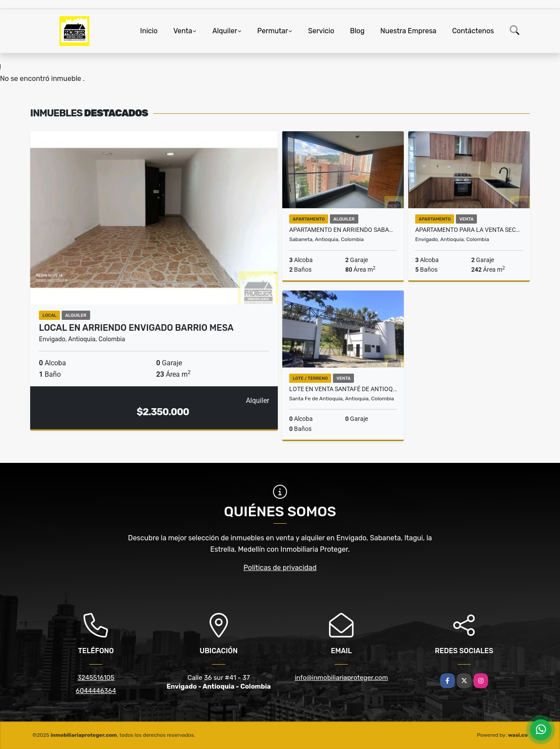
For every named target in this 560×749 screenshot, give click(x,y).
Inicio (149, 31)
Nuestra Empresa (408, 31)
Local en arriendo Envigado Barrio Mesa (136, 328)
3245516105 (96, 678)
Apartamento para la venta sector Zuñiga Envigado (469, 230)
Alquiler (225, 31)
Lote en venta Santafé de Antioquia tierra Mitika (343, 389)
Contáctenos (473, 31)
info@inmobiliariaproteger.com (341, 678)
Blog (357, 31)
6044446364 (96, 691)
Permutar (273, 31)
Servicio (321, 31)
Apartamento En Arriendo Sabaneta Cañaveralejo (343, 230)
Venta (183, 31)
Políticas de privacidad (280, 568)
